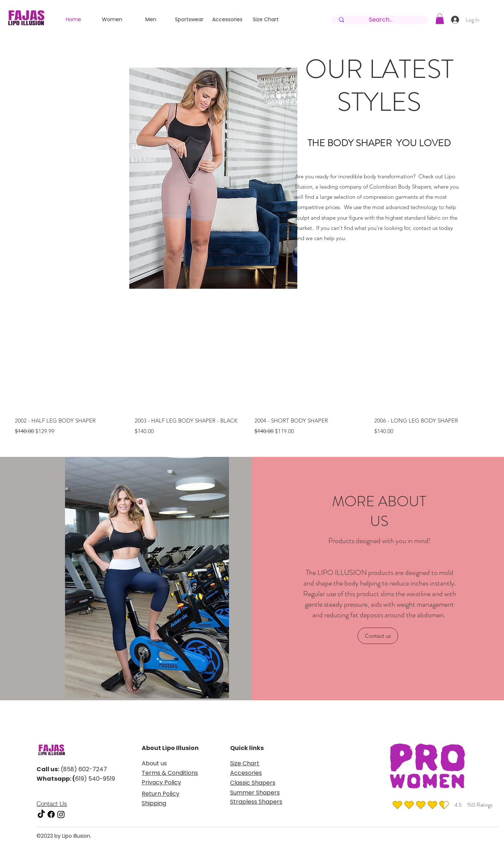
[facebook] (51, 814)
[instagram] (61, 814)
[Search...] (381, 20)
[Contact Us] (59, 803)
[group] (252, 370)
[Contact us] (378, 636)
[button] (440, 19)
